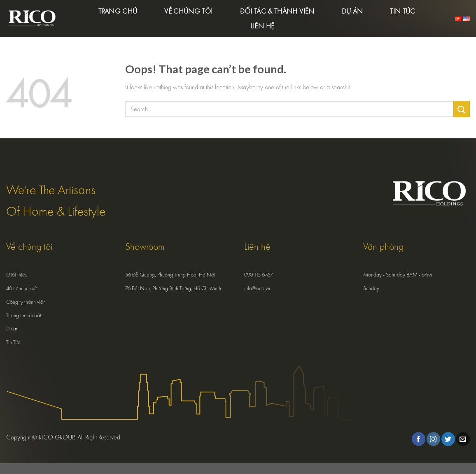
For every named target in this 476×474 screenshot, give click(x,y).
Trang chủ (118, 11)
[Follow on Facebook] (419, 439)
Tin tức (402, 11)
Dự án (352, 11)
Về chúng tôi (188, 11)
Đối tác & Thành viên (277, 11)
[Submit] (462, 109)
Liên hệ (262, 26)
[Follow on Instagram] (433, 439)
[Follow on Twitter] (448, 439)
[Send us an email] (463, 439)
